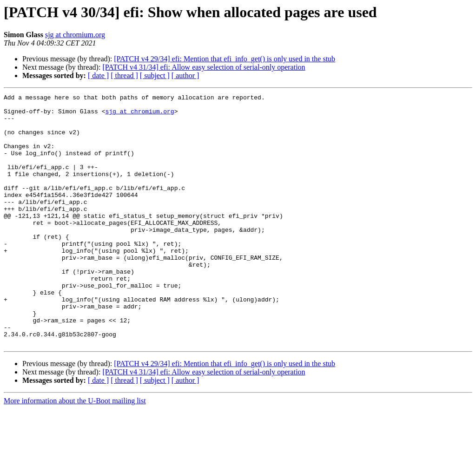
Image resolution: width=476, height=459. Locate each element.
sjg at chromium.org (75, 35)
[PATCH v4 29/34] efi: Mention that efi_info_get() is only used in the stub (225, 59)
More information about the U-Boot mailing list (75, 451)
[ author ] (185, 75)
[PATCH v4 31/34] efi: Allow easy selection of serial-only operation (204, 67)
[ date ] (98, 75)
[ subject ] (155, 75)
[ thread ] (124, 75)
